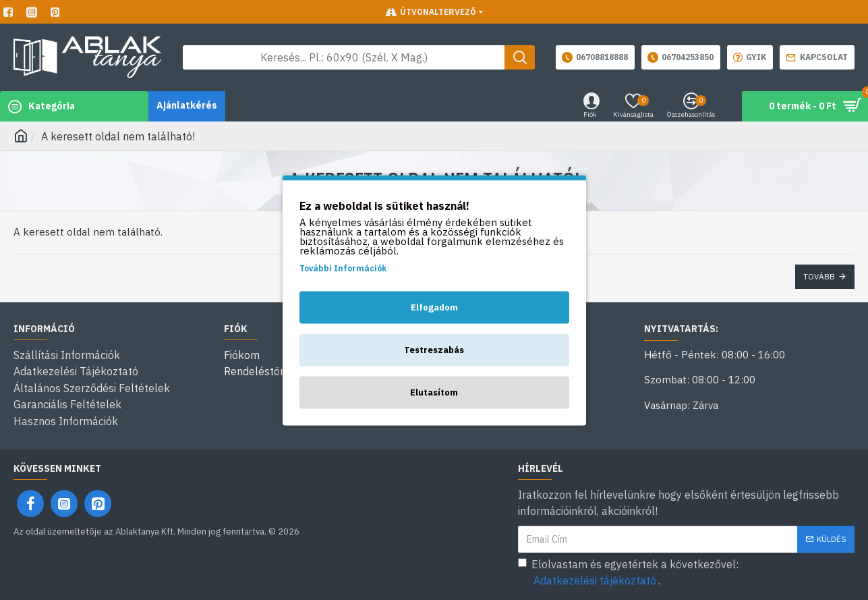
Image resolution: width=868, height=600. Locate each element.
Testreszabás (434, 349)
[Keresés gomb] (520, 57)
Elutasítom (434, 392)
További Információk (343, 268)
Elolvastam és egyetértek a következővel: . (628, 571)
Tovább (819, 276)
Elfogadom (434, 307)
